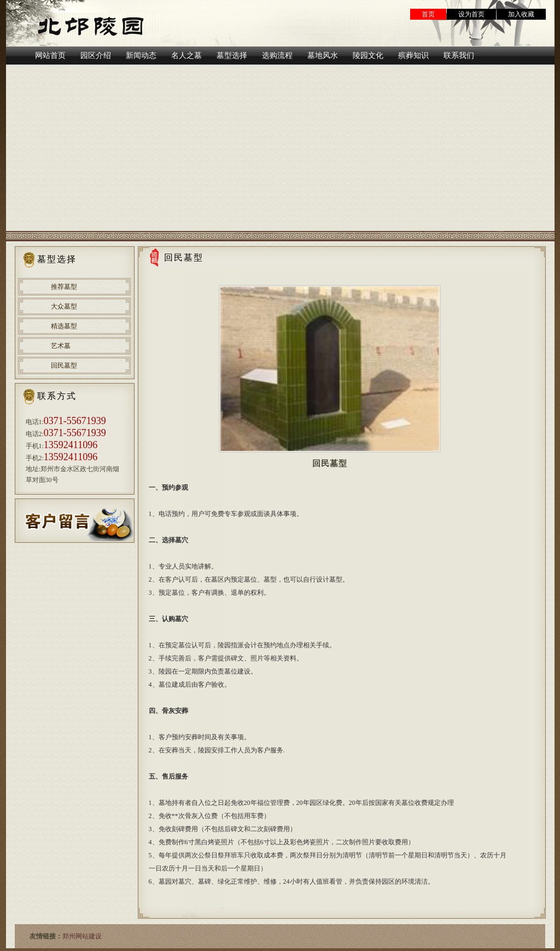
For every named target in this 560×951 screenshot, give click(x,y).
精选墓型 (64, 326)
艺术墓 (61, 346)
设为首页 (471, 14)
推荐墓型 (64, 287)
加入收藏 (521, 14)
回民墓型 (64, 366)
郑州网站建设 (82, 936)
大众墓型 (64, 306)
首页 (428, 14)
